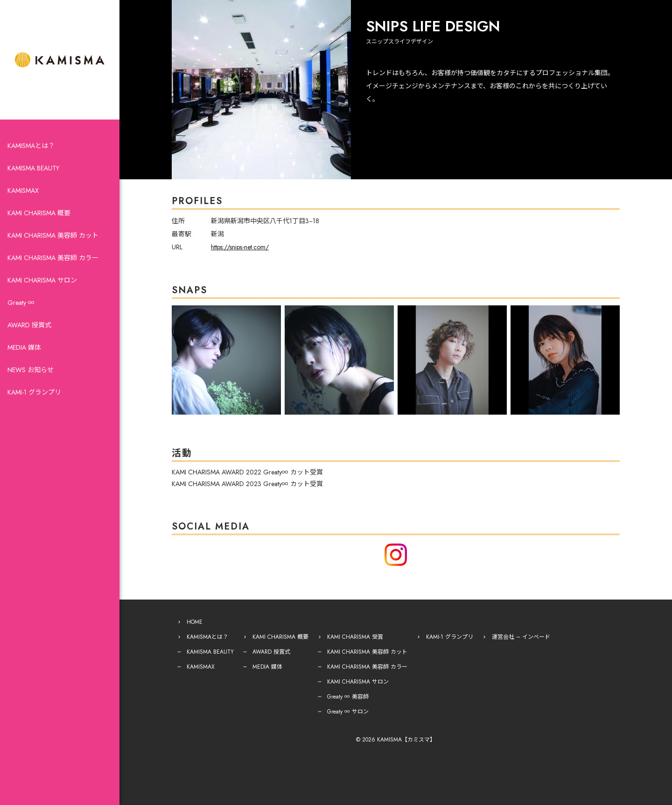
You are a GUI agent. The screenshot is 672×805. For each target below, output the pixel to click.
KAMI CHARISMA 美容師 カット (53, 235)
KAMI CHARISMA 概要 (39, 213)
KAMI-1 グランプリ (34, 392)
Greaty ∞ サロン (348, 712)
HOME (195, 622)
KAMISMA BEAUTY (33, 168)
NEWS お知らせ (31, 370)
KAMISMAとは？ (31, 146)
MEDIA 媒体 (24, 347)
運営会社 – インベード (521, 637)
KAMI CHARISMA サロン (42, 280)
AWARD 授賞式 (29, 325)
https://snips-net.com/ (240, 247)
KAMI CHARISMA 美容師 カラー (53, 258)
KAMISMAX (23, 191)
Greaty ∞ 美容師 (348, 697)
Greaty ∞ (21, 303)
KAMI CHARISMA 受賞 (355, 637)
